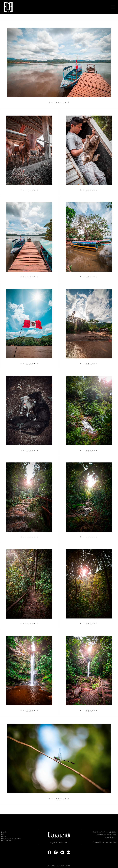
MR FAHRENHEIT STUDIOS (10, 838)
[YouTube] (62, 852)
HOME (4, 832)
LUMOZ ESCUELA (8, 840)
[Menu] (113, 7)
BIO (3, 834)
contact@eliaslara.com (107, 835)
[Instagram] (56, 852)
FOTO (3, 836)
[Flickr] (69, 852)
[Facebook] (49, 852)
